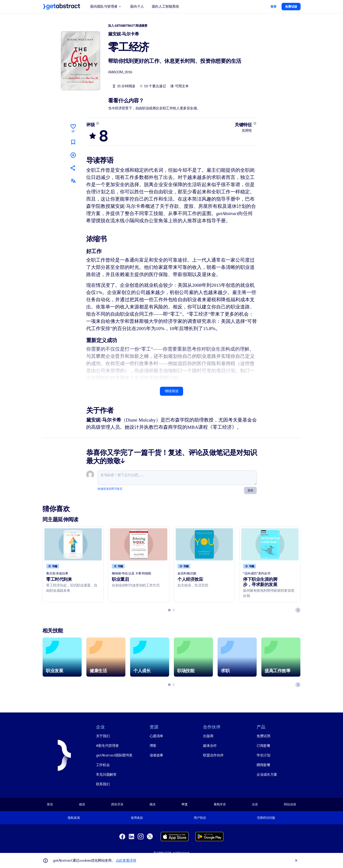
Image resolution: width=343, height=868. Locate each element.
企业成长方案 (267, 774)
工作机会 (103, 765)
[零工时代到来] (73, 544)
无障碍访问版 (266, 818)
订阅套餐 (263, 746)
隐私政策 (74, 818)
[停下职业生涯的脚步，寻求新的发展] (270, 544)
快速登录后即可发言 (110, 489)
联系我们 (103, 784)
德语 (82, 804)
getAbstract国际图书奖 (114, 755)
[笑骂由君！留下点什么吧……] (177, 478)
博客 (153, 746)
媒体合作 (210, 746)
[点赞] (73, 128)
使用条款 (137, 818)
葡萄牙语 (220, 804)
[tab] (169, 610)
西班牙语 (117, 804)
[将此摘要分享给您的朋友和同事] (73, 168)
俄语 (152, 804)
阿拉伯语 (290, 804)
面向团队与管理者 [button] (106, 7)
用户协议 (200, 818)
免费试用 (263, 736)
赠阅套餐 (263, 765)
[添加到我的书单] (73, 155)
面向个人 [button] (137, 6)
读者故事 (156, 755)
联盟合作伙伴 (213, 755)
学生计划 (263, 755)
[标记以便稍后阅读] (73, 142)
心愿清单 (156, 736)
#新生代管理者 (107, 746)
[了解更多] (98, 123)
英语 (50, 804)
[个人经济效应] (204, 544)
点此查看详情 (126, 860)
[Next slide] (298, 610)
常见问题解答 (106, 774)
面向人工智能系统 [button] (165, 6)
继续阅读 (171, 391)
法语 (255, 804)
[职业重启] (139, 544)
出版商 (208, 736)
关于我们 (103, 736)
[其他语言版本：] (73, 181)
